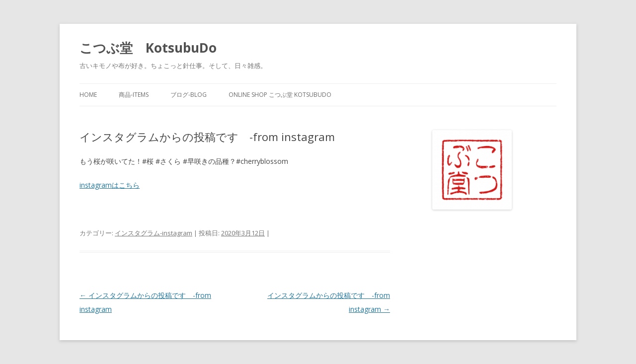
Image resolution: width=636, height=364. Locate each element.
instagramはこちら (110, 185)
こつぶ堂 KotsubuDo (148, 48)
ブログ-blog (189, 95)
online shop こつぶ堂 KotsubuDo (280, 95)
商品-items (134, 95)
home (88, 95)
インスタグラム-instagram (154, 233)
